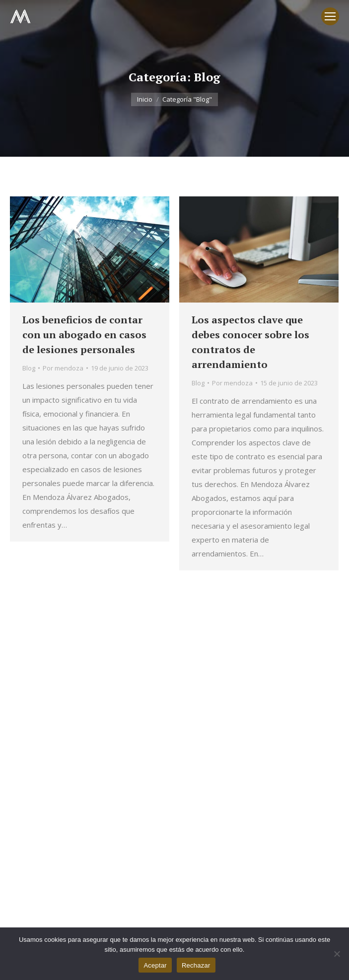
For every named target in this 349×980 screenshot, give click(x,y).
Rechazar (196, 965)
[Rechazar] (337, 954)
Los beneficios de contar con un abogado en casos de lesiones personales (84, 335)
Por (63, 368)
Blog (29, 368)
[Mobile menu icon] (330, 16)
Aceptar (155, 965)
